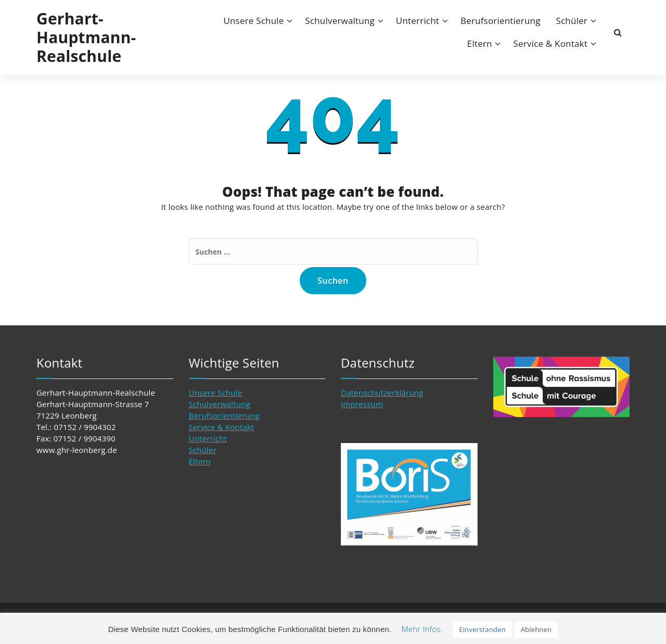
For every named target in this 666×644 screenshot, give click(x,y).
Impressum (362, 404)
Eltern (480, 43)
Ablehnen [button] (536, 629)
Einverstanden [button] (482, 629)
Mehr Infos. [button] (422, 629)
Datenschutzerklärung (382, 393)
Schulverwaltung (340, 21)
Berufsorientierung (501, 21)
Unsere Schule (253, 21)
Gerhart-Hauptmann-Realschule (86, 37)
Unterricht (418, 21)
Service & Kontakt (550, 43)
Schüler (572, 21)
